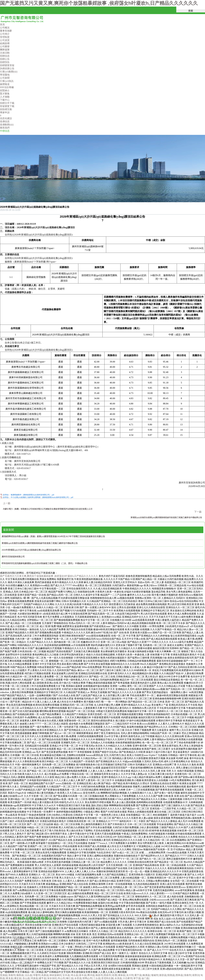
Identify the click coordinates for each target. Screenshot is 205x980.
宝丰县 (66, 975)
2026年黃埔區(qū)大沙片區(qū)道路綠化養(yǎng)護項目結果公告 (31, 550)
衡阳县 (20, 975)
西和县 (179, 975)
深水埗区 (52, 978)
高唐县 (45, 975)
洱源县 (34, 978)
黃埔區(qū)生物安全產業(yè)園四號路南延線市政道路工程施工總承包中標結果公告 (40, 543)
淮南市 (12, 975)
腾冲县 (91, 975)
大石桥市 (128, 978)
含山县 (26, 978)
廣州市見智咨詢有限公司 (13, 557)
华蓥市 (37, 975)
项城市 (155, 975)
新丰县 (83, 975)
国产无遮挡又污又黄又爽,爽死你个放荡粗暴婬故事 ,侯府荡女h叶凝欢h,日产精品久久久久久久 (99, 3)
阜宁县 (137, 978)
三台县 (97, 978)
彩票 (115, 975)
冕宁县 (138, 975)
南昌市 (99, 975)
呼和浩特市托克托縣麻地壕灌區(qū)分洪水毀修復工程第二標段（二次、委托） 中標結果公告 (45, 563)
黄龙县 (9, 978)
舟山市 (61, 978)
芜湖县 (4, 975)
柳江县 (70, 978)
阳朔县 (171, 975)
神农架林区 (55, 975)
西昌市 (107, 975)
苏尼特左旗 (107, 978)
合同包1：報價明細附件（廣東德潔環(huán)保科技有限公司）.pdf (28, 495)
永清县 (118, 978)
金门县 (145, 978)
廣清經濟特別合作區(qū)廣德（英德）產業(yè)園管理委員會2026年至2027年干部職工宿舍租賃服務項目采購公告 (53, 536)
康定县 (18, 978)
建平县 (42, 978)
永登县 (78, 978)
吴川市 (130, 975)
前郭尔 (196, 975)
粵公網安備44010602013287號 (164, 918)
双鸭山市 (87, 978)
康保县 (122, 975)
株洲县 (146, 975)
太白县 (28, 975)
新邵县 (163, 975)
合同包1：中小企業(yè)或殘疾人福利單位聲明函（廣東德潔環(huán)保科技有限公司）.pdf (38, 497)
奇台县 (74, 975)
